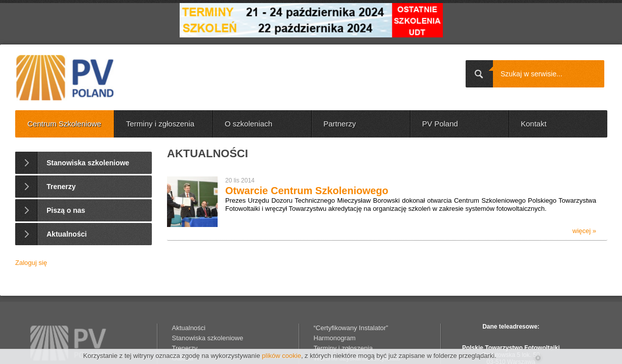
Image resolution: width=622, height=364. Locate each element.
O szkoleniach (248, 124)
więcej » (584, 231)
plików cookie (282, 356)
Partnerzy (340, 124)
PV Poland (440, 124)
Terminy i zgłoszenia (160, 124)
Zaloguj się (31, 263)
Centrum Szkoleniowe (64, 124)
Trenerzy (61, 187)
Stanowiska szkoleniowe (88, 163)
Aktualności (67, 234)
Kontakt (534, 124)
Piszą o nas (66, 210)
